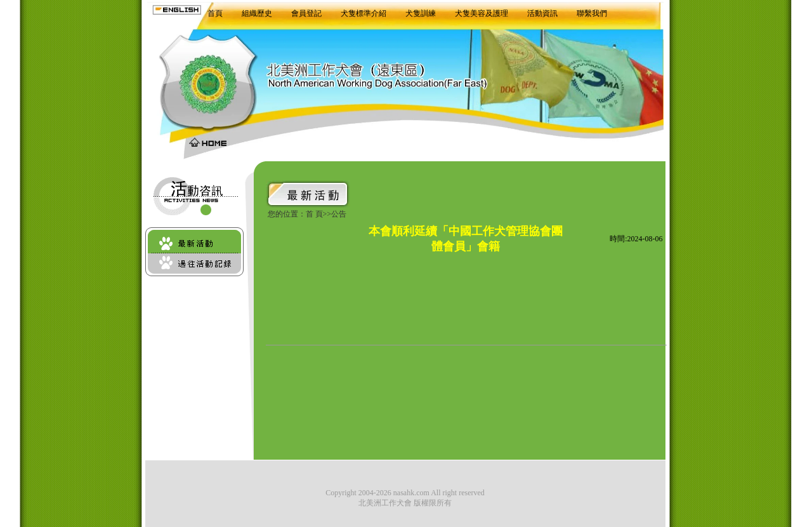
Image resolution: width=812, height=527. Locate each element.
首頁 (215, 13)
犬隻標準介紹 (363, 13)
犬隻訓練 (421, 13)
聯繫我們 (592, 13)
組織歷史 (257, 13)
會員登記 (306, 13)
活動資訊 (542, 13)
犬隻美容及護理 (481, 13)
